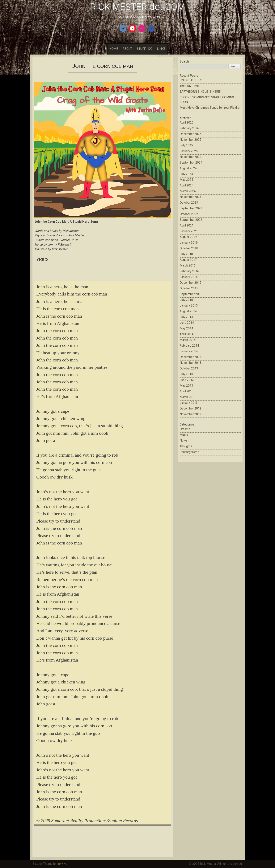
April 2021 (187, 225)
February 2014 (189, 346)
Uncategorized (189, 452)
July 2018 (186, 254)
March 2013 (188, 397)
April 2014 (187, 334)
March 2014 (188, 340)
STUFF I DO (145, 49)
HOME (114, 49)
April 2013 (187, 391)
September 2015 (191, 294)
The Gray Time (189, 86)
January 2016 (189, 277)
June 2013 (187, 380)
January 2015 (189, 306)
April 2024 (187, 185)
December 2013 (190, 357)
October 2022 (189, 214)
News (184, 440)
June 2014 (187, 323)
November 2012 (190, 414)
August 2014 (188, 311)
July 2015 (186, 300)
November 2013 (190, 363)
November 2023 (190, 197)
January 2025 (189, 151)
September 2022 (191, 220)
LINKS (161, 49)
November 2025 (190, 140)
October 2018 (189, 248)
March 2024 (188, 191)
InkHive (62, 864)
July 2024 (186, 174)
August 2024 (188, 168)
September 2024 (191, 163)
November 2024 (190, 157)
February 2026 (189, 128)
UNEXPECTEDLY (191, 80)
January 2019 (189, 243)
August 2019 (188, 237)
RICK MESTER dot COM (138, 7)
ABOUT (127, 49)
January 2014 (189, 351)
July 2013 (186, 374)
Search (184, 61)
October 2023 (189, 203)
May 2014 (186, 328)
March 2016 (188, 265)
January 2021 (189, 231)
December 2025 (190, 134)
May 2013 (186, 386)
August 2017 (188, 260)
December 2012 (190, 408)
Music (184, 435)
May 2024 (186, 180)
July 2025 (186, 145)
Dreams (185, 429)
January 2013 (189, 403)
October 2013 (189, 368)
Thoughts (186, 446)
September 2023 (191, 208)
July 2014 (186, 317)
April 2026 (187, 122)
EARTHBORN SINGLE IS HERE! (200, 92)
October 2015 (189, 288)
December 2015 (190, 283)
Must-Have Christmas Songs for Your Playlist (210, 108)
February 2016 (189, 271)
